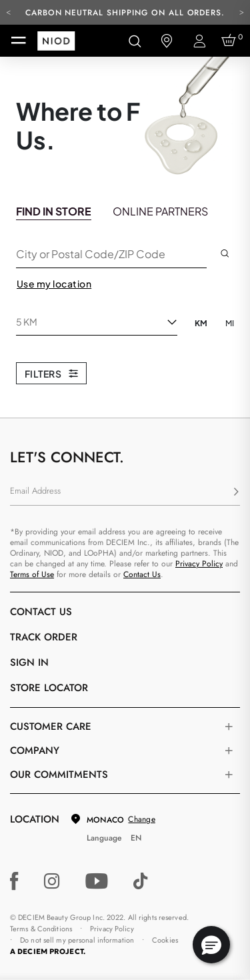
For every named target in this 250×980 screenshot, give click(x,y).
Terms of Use (32, 574)
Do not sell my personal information (77, 940)
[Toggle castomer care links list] (229, 726)
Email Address (35, 491)
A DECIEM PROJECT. (48, 951)
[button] (211, 945)
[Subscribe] (236, 492)
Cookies (165, 940)
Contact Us (142, 574)
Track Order (44, 637)
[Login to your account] (199, 41)
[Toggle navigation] (19, 41)
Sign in (29, 662)
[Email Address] (125, 492)
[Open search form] (135, 41)
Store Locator (49, 688)
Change (141, 819)
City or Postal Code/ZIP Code (91, 253)
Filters (51, 374)
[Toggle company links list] (229, 751)
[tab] (54, 210)
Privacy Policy (199, 564)
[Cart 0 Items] (231, 41)
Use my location (54, 284)
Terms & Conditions (41, 929)
